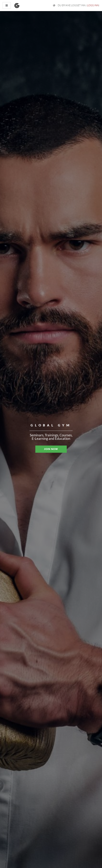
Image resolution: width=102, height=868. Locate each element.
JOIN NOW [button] (51, 449)
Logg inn (93, 5)
